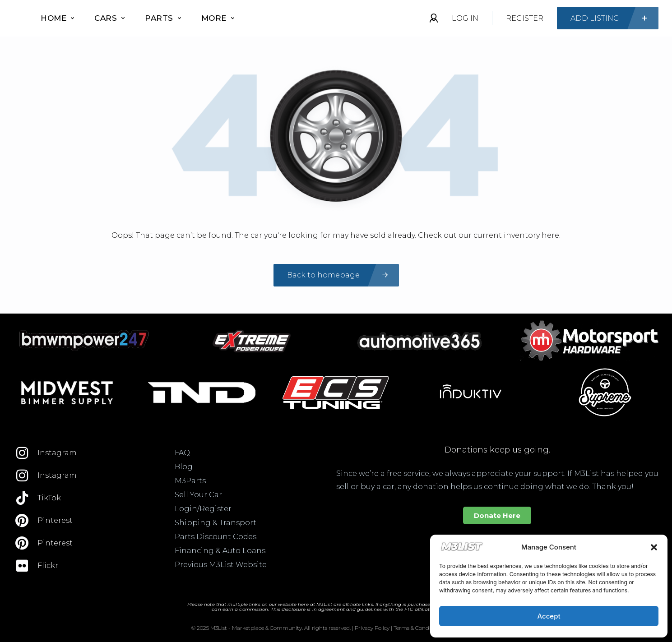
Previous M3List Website (221, 565)
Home (57, 18)
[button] (654, 547)
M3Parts (190, 481)
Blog (184, 467)
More (218, 18)
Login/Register (203, 509)
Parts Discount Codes (216, 537)
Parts (163, 18)
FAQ (182, 453)
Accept (549, 616)
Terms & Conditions (418, 628)
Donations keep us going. (497, 450)
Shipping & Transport (216, 523)
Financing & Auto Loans (220, 551)
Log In (465, 18)
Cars (109, 18)
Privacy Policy (372, 628)
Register (525, 18)
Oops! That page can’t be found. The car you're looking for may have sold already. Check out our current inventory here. (336, 235)
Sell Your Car (198, 495)
